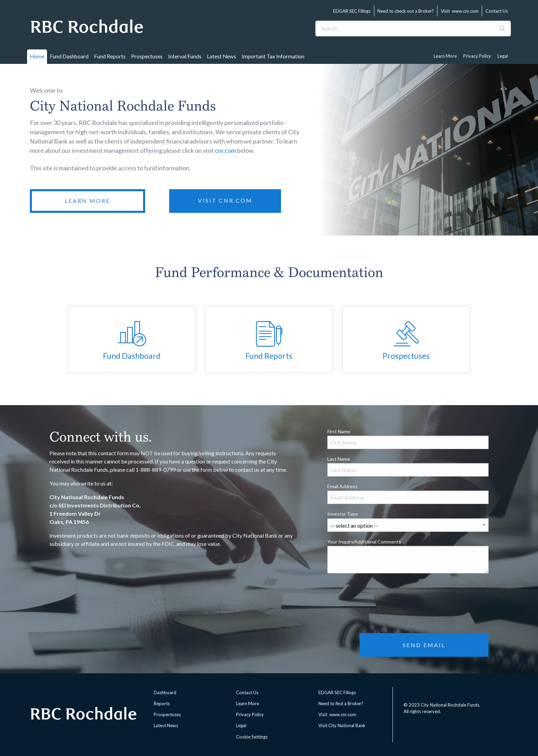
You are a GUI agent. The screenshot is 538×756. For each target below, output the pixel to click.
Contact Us (497, 11)
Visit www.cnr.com (460, 11)
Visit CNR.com (225, 200)
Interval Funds (185, 56)
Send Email (424, 645)
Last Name (408, 466)
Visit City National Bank (342, 725)
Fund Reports (110, 56)
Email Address (408, 494)
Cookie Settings (252, 737)
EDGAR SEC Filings (352, 11)
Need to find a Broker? (341, 703)
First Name (408, 439)
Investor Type (408, 521)
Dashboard (165, 692)
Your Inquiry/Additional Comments (408, 556)
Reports (162, 703)
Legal (503, 56)
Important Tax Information (273, 56)
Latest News (221, 56)
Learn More (445, 56)
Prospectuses (147, 56)
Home (37, 56)
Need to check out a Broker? (406, 11)
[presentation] (379, 592)
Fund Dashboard (69, 56)
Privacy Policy (477, 56)
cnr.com (225, 150)
